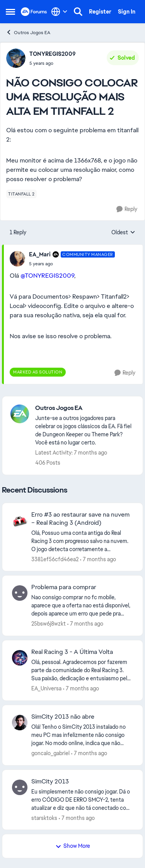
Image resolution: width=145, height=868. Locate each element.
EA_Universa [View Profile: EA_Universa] (46, 688)
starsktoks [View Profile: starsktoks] (44, 818)
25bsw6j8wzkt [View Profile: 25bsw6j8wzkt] (49, 624)
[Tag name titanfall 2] (21, 194)
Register (100, 12)
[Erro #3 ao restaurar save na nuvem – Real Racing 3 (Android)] (82, 541)
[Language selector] (59, 12)
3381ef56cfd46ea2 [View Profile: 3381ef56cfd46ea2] (55, 559)
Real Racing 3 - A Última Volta (72, 652)
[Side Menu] (10, 12)
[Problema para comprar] (82, 606)
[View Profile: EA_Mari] (17, 259)
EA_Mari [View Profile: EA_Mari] (40, 254)
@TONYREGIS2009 (47, 276)
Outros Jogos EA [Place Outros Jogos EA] (28, 32)
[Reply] (127, 209)
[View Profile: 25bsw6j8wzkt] (20, 593)
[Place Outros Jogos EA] (85, 408)
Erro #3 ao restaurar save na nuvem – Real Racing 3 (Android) (80, 519)
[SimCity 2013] (82, 800)
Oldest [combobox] (123, 233)
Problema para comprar (64, 587)
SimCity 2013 (50, 782)
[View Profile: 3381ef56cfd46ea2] (20, 520)
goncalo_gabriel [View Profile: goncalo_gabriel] (50, 753)
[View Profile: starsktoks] (20, 787)
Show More (73, 846)
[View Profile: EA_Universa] (20, 658)
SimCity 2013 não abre (63, 717)
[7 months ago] (98, 559)
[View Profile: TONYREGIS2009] (16, 58)
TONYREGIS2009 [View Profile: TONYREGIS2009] (53, 54)
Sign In (127, 12)
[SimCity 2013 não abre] (82, 735)
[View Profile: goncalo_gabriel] (20, 723)
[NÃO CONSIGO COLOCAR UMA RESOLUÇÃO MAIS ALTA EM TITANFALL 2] (72, 264)
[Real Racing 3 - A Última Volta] (82, 670)
